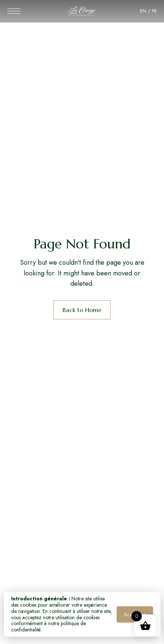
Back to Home (82, 310)
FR (154, 11)
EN (143, 11)
